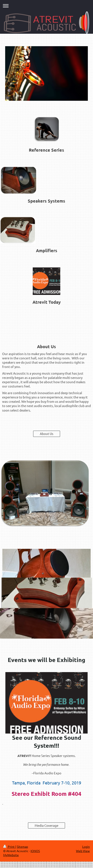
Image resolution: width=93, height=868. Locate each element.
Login (86, 847)
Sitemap (22, 847)
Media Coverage (46, 825)
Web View (83, 851)
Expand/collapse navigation (46, 6)
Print (9, 847)
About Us (47, 434)
